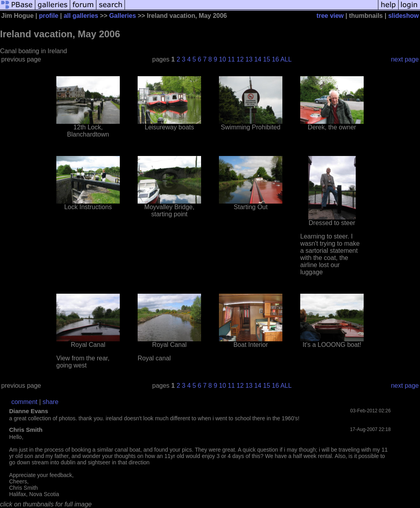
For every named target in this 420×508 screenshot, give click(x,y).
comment (24, 402)
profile (49, 16)
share (50, 402)
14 (258, 59)
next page (405, 59)
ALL (286, 59)
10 (222, 59)
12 (240, 59)
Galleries (123, 16)
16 (276, 59)
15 (267, 59)
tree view (330, 16)
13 (249, 59)
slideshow (404, 16)
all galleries (81, 16)
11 (231, 59)
